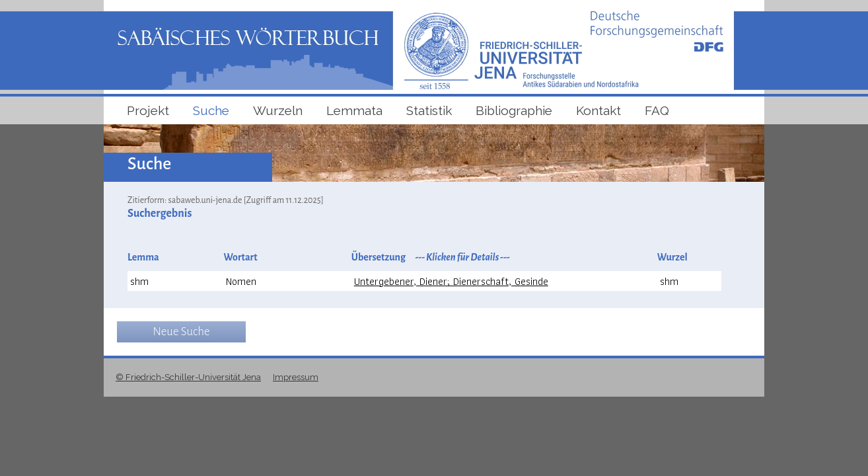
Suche (211, 110)
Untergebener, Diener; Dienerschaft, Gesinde (451, 281)
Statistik (429, 110)
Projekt (148, 110)
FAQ (657, 110)
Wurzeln (278, 110)
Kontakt (598, 110)
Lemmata (354, 110)
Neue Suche (181, 332)
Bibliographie (514, 110)
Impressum (296, 377)
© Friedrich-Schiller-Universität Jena (188, 377)
